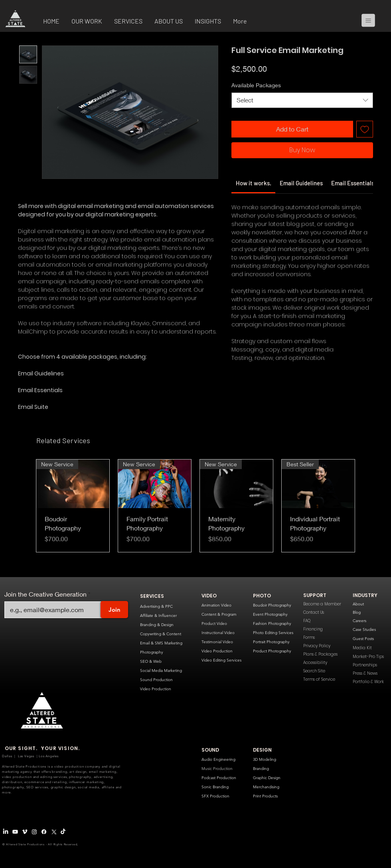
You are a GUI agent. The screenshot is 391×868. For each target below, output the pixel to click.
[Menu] (371, 20)
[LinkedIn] (6, 832)
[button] (87, 22)
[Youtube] (15, 832)
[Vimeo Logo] (25, 832)
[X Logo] (53, 832)
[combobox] (302, 100)
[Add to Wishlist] (365, 129)
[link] (254, 183)
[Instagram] (34, 832)
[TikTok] (63, 832)
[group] (195, 506)
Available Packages (256, 85)
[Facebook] (44, 832)
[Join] (114, 610)
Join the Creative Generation (45, 594)
